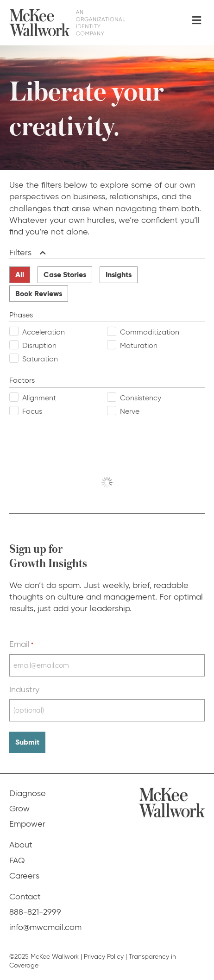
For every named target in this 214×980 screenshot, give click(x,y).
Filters (20, 253)
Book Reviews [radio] (39, 294)
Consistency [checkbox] (141, 398)
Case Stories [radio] (65, 275)
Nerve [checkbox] (130, 411)
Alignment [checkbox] (39, 398)
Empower (27, 824)
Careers (24, 876)
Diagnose (28, 793)
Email (21, 644)
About (21, 845)
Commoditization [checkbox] (150, 332)
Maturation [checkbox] (139, 345)
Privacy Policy (104, 957)
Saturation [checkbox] (40, 359)
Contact (25, 897)
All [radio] (20, 275)
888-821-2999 (35, 912)
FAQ (17, 860)
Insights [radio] (119, 275)
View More (107, 482)
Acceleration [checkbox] (44, 332)
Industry (24, 689)
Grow (19, 809)
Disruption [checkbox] (39, 345)
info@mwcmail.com (45, 927)
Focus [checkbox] (32, 411)
